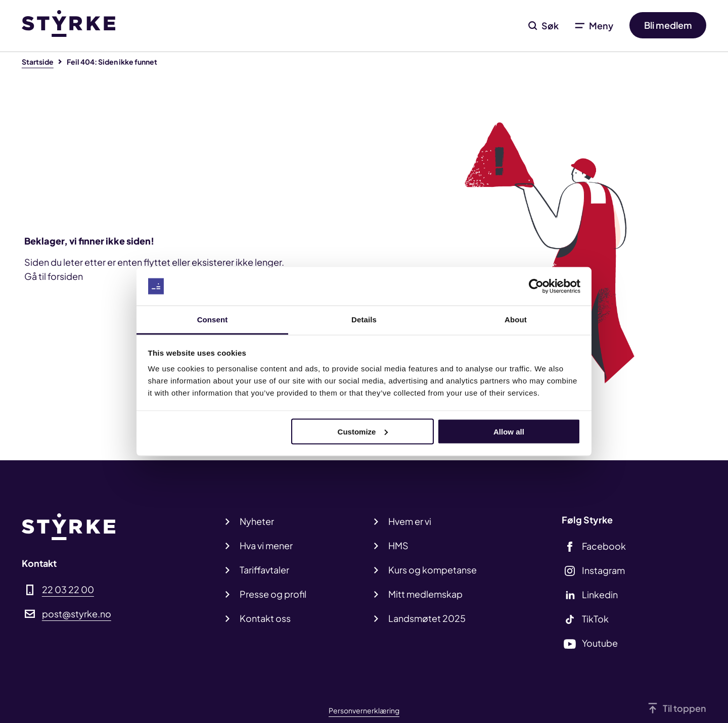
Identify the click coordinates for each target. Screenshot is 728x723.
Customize (363, 431)
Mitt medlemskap (425, 594)
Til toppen (685, 708)
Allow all (509, 431)
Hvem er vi (410, 521)
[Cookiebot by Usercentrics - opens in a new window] (536, 286)
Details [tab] (364, 320)
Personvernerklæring (364, 710)
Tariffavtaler (264, 570)
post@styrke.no (77, 614)
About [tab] (516, 320)
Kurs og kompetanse (433, 570)
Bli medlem (668, 26)
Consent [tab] (213, 320)
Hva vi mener (266, 545)
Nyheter (257, 521)
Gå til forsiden (54, 276)
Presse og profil (273, 594)
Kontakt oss (265, 618)
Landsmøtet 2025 (427, 618)
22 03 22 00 (68, 589)
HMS (398, 545)
